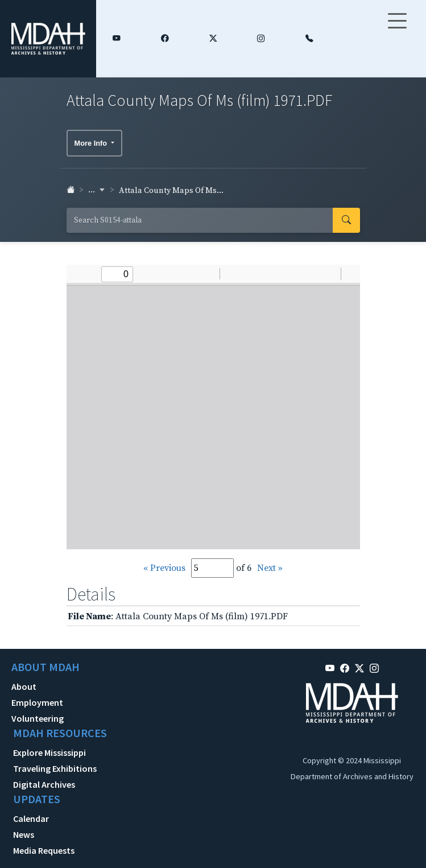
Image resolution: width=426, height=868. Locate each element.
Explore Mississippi (49, 752)
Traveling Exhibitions (55, 768)
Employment (37, 702)
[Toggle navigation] (397, 28)
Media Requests (44, 850)
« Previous (164, 568)
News (24, 834)
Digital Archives (44, 784)
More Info (92, 143)
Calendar (31, 818)
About (24, 686)
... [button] (97, 190)
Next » (270, 568)
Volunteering (38, 718)
